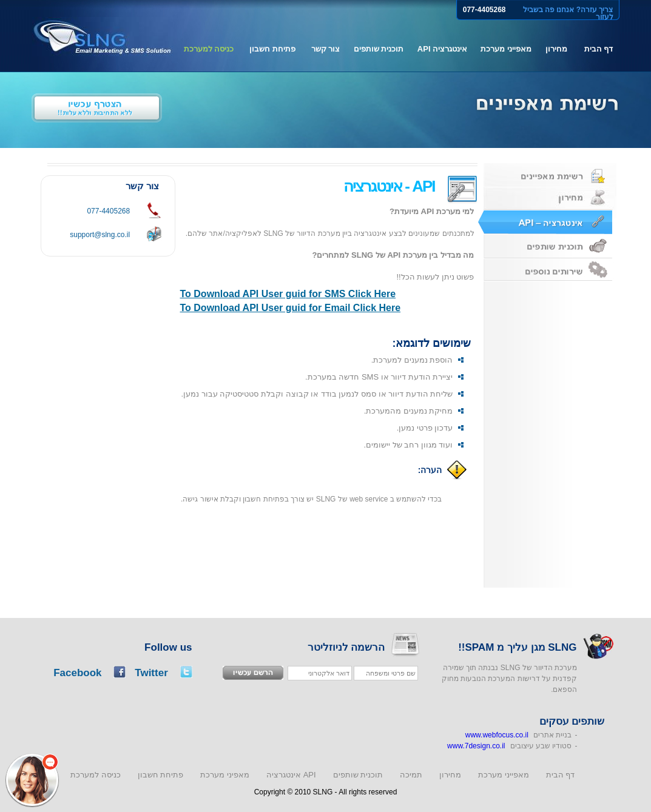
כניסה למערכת (209, 49)
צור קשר (326, 49)
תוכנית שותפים (379, 49)
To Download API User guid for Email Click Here (291, 308)
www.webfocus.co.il (497, 735)
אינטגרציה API (442, 49)
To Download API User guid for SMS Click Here (288, 294)
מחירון (556, 49)
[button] (32, 780)
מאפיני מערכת (225, 775)
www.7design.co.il (476, 746)
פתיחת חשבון (272, 49)
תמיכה (411, 775)
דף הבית (599, 49)
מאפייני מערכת (506, 49)
